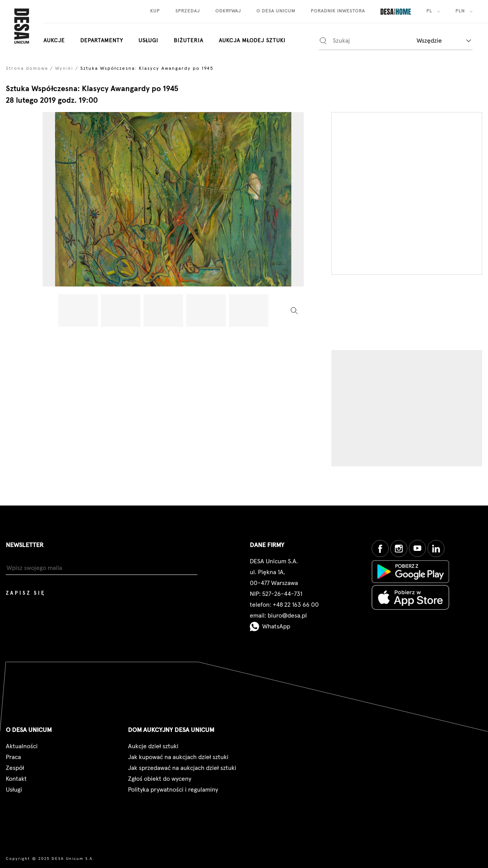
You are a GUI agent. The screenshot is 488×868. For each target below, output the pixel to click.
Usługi (148, 41)
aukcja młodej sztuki (252, 41)
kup (155, 11)
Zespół (15, 768)
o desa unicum (276, 11)
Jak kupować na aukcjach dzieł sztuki (178, 757)
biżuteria (189, 41)
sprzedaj (188, 11)
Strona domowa (27, 69)
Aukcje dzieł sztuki (153, 746)
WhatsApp (270, 626)
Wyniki (64, 69)
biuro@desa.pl (287, 616)
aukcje (54, 41)
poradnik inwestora (338, 11)
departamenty (102, 41)
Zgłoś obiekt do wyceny (160, 779)
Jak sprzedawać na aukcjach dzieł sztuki (182, 768)
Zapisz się (26, 593)
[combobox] (444, 41)
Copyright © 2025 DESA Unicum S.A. (50, 859)
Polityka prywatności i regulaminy (173, 790)
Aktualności (22, 746)
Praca (13, 757)
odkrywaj (228, 11)
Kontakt (16, 779)
